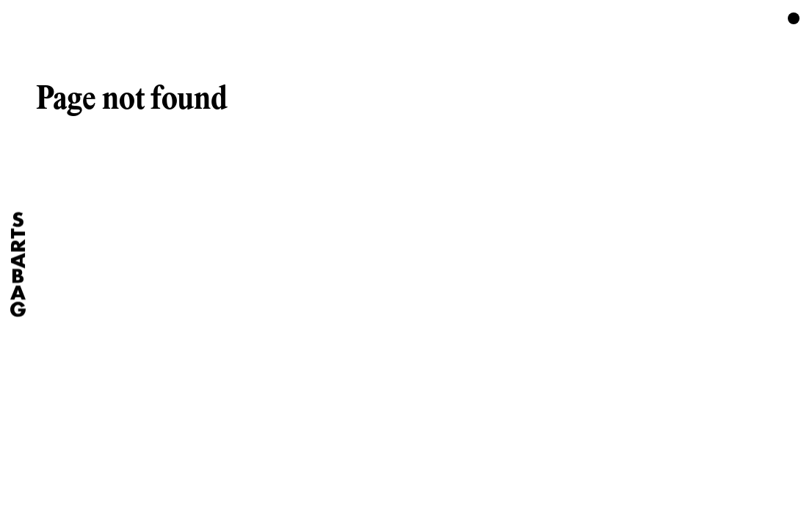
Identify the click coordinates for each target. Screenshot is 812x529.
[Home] (18, 265)
